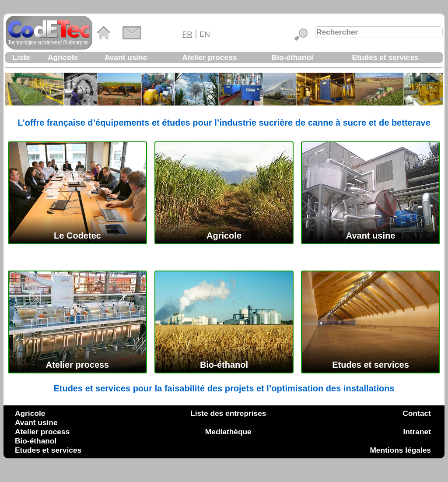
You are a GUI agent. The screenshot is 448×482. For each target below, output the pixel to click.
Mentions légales (400, 450)
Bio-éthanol (292, 57)
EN (205, 34)
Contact (417, 413)
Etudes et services (385, 57)
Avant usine (126, 57)
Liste (21, 57)
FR (187, 34)
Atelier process (209, 57)
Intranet (417, 432)
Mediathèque (228, 432)
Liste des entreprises (228, 413)
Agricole (63, 57)
